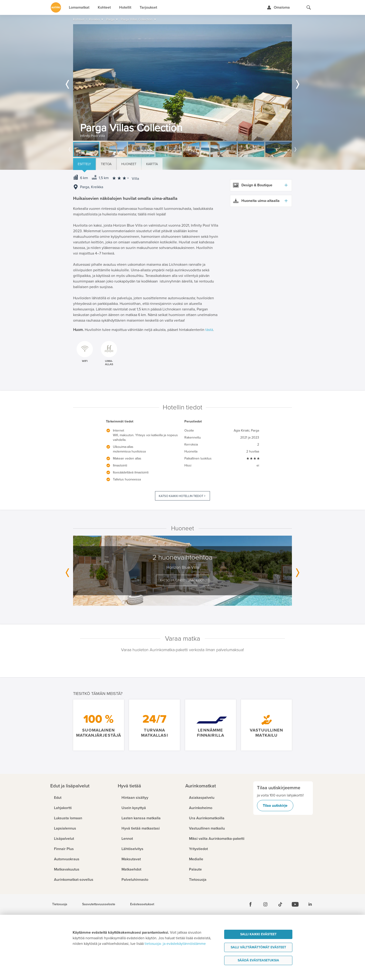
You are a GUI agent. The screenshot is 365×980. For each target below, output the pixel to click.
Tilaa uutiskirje (275, 806)
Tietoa (106, 164)
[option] (182, 82)
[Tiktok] (280, 904)
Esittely (84, 164)
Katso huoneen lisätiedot (182, 580)
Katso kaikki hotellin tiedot (181, 496)
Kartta (152, 164)
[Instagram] (265, 904)
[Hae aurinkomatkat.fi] (309, 7)
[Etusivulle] (56, 7)
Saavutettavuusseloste (99, 904)
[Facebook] (250, 904)
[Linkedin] (310, 904)
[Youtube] (295, 904)
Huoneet (129, 164)
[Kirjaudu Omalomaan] (278, 7)
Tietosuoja (60, 904)
